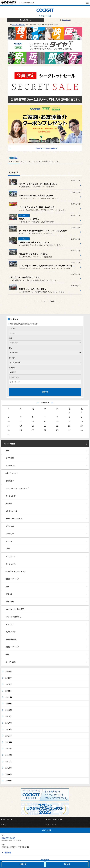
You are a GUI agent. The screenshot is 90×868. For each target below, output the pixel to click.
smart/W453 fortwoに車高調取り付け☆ (36, 196)
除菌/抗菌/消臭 (11, 639)
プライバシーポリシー (55, 820)
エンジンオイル (11, 511)
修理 (7, 655)
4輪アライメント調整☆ (29, 219)
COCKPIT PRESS (27, 2)
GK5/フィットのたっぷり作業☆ (33, 289)
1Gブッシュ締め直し (13, 617)
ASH (7, 587)
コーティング (11, 496)
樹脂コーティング (12, 579)
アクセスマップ (65, 20)
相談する (23, 864)
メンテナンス (11, 466)
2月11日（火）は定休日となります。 (25, 277)
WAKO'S (9, 594)
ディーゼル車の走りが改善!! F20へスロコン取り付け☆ (43, 231)
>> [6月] (52, 403)
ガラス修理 (10, 602)
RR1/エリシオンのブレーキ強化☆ (33, 254)
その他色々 (10, 481)
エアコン (9, 541)
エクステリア (11, 632)
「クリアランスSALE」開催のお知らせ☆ (37, 207)
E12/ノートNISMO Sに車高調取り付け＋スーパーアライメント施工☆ (49, 266)
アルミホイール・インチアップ (17, 488)
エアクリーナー (11, 556)
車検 (7, 451)
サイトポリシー (7, 820)
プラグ (8, 549)
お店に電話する (25, 20)
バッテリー (10, 534)
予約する (67, 864)
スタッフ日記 (9, 444)
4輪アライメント (12, 473)
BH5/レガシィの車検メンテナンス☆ (34, 242)
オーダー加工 (11, 662)
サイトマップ (52, 825)
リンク (5, 825)
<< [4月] (38, 403)
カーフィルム (11, 564)
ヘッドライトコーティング (16, 571)
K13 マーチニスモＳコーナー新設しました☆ (38, 184)
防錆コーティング (12, 647)
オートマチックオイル (14, 519)
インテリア (10, 624)
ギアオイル (10, 526)
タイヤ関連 (10, 458)
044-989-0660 (19, 25)
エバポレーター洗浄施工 (15, 609)
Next (52, 301)
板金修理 (9, 503)
